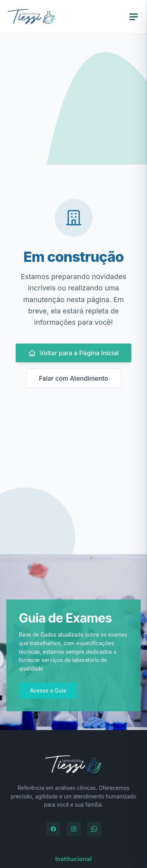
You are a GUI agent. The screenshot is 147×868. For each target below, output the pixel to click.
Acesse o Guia (48, 691)
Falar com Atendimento (73, 378)
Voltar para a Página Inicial (73, 353)
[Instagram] (74, 829)
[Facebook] (53, 829)
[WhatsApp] (94, 829)
